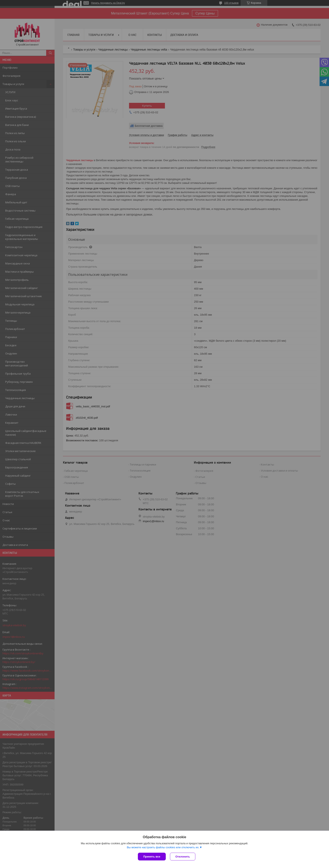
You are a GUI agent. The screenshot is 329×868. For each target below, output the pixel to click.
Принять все (152, 857)
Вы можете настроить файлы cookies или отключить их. (163, 847)
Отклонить (183, 857)
